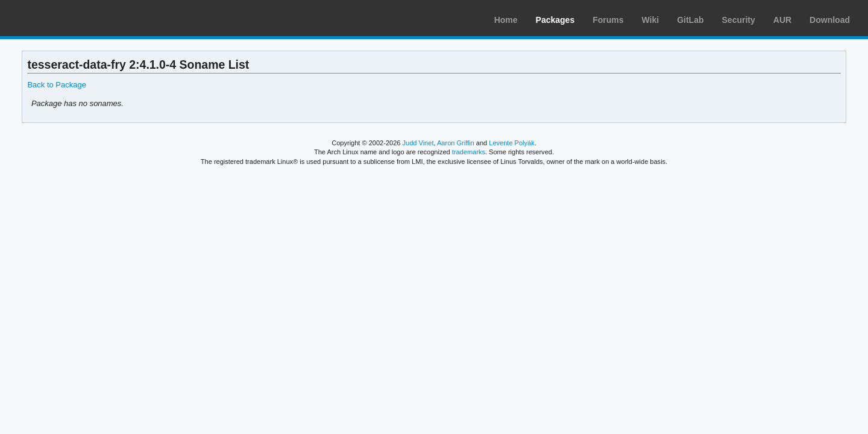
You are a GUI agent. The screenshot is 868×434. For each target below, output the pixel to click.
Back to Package (56, 85)
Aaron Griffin (456, 143)
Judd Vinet (418, 143)
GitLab (690, 20)
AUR (782, 20)
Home (506, 20)
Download (830, 20)
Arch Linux (66, 18)
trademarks (469, 152)
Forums (608, 20)
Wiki (651, 20)
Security (739, 20)
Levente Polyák (511, 143)
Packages (555, 20)
